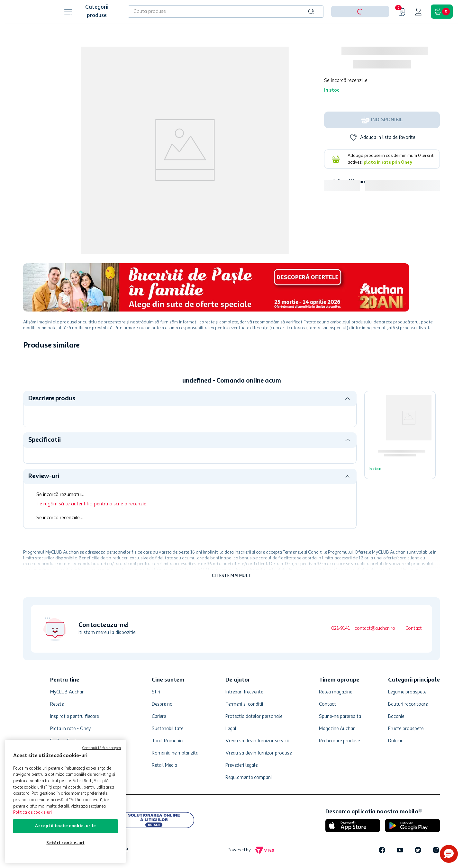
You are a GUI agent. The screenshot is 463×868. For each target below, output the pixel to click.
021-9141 (340, 629)
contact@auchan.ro (375, 629)
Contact (414, 629)
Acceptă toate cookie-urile (65, 826)
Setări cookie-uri (65, 843)
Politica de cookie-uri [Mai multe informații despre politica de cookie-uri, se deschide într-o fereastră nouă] (32, 813)
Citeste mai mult (232, 576)
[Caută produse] (311, 12)
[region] (65, 801)
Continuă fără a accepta (102, 748)
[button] (449, 854)
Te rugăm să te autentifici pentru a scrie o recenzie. (92, 504)
